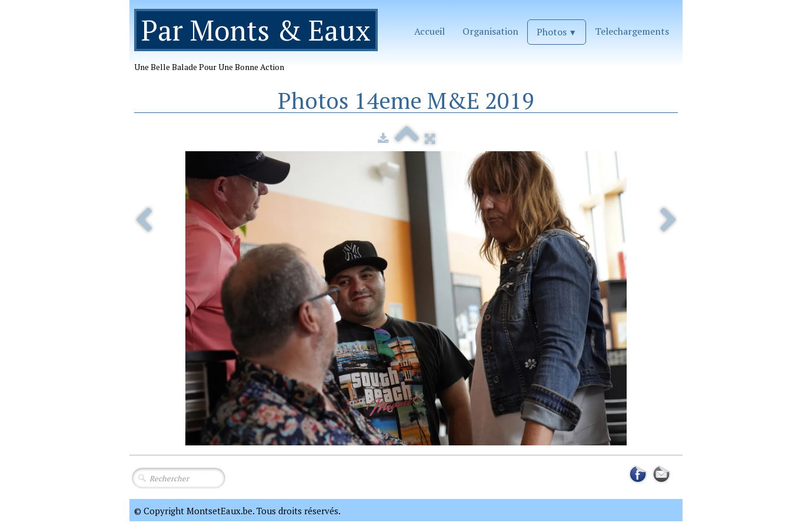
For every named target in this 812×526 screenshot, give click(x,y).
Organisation (490, 31)
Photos (557, 32)
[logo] (260, 45)
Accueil (430, 31)
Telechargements (632, 31)
